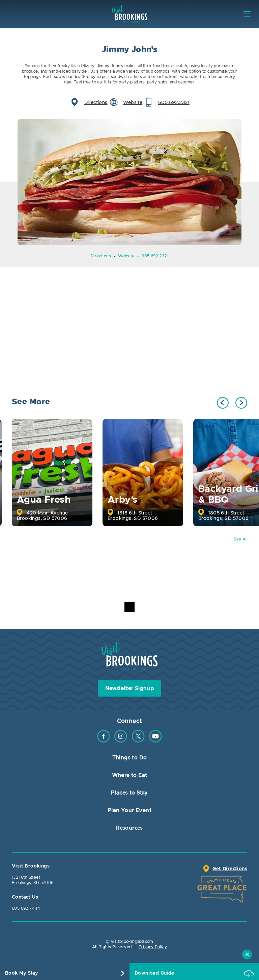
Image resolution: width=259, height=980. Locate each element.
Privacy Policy (153, 947)
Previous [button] (223, 403)
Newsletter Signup (130, 688)
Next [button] (241, 403)
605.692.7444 (26, 908)
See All (240, 539)
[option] (129, 182)
